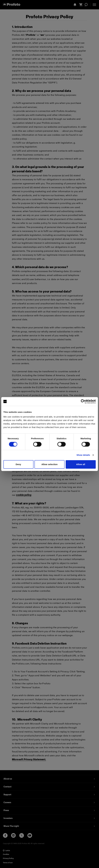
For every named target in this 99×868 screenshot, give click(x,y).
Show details (83, 455)
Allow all (81, 464)
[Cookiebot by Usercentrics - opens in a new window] (83, 401)
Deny (18, 464)
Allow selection (49, 464)
